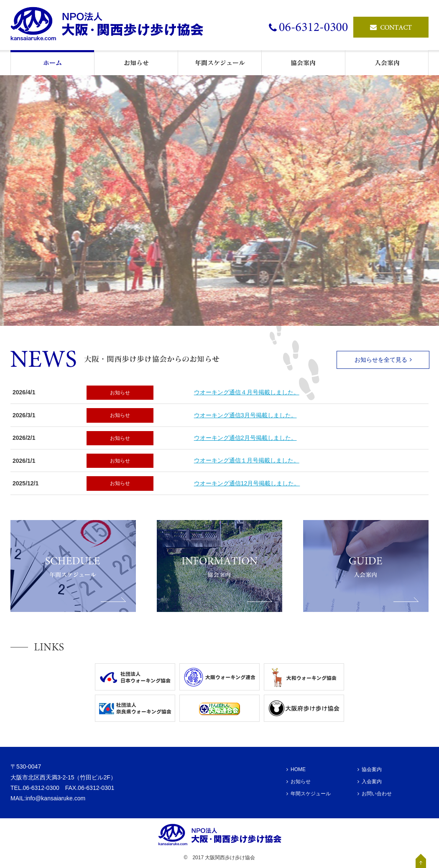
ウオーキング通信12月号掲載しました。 (247, 483)
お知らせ (120, 393)
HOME (296, 769)
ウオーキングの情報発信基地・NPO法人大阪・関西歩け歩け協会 (111, 25)
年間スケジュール (309, 794)
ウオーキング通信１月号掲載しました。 (247, 460)
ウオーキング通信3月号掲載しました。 (245, 415)
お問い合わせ (375, 794)
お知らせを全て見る (383, 360)
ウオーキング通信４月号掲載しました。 (247, 392)
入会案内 (370, 782)
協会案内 (370, 769)
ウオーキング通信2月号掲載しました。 (245, 438)
